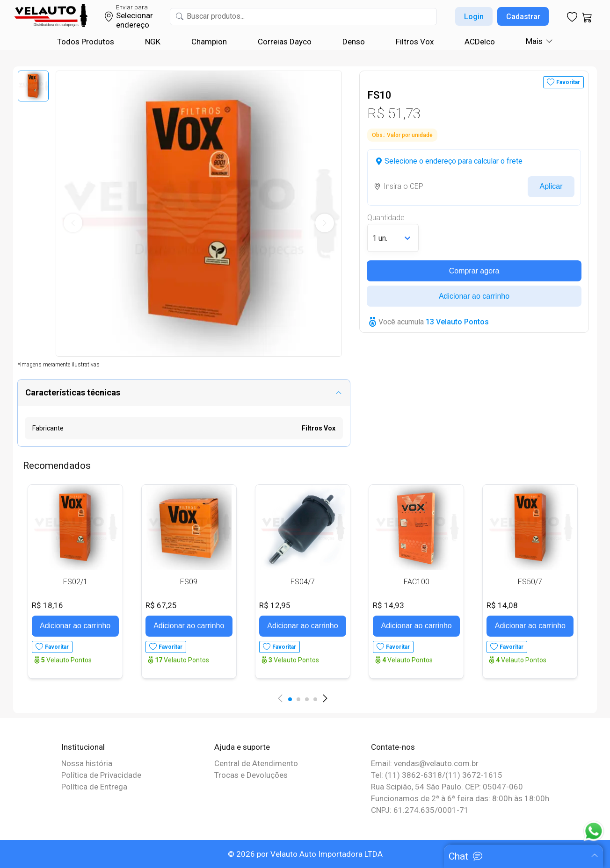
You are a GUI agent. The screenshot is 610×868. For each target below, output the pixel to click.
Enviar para (132, 7)
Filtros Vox (415, 42)
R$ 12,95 (275, 605)
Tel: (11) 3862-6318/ (408, 775)
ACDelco (480, 42)
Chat (458, 856)
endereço (133, 25)
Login (474, 17)
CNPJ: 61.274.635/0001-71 (420, 810)
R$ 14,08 (502, 605)
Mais (534, 41)
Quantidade (386, 218)
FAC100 (417, 582)
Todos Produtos (86, 42)
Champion (209, 42)
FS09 (189, 582)
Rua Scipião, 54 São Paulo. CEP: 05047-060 (447, 787)
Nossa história (87, 763)
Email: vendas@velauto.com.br (425, 763)
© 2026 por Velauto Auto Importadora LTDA (305, 854)
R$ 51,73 (394, 113)
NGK (153, 42)
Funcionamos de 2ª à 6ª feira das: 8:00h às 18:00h (460, 798)
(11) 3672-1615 (474, 775)
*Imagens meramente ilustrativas (59, 365)
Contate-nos (393, 747)
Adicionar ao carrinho (474, 296)
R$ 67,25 (161, 605)
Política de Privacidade (101, 775)
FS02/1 (75, 582)
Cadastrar (523, 17)
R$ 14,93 (389, 605)
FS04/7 (303, 582)
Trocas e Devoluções (251, 775)
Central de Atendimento (256, 763)
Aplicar (551, 186)
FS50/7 (530, 582)
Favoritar (568, 82)
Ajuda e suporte (242, 747)
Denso (354, 42)
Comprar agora (474, 271)
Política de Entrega (94, 787)
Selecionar (134, 15)
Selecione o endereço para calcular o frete (454, 161)
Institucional (83, 747)
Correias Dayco (285, 42)
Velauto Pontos (66, 660)
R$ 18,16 (47, 605)
